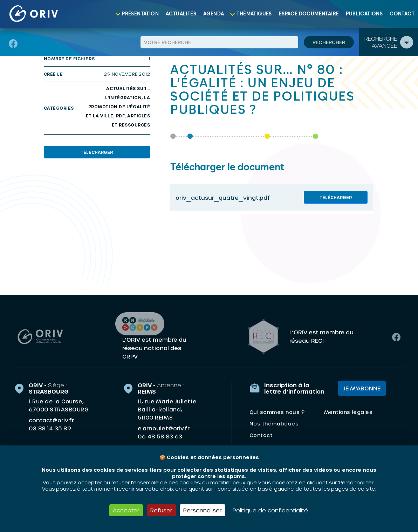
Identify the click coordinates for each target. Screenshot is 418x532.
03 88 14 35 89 (50, 428)
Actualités (181, 14)
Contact (402, 14)
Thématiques (254, 14)
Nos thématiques (274, 424)
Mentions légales (348, 412)
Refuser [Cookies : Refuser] (161, 510)
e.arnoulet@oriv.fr (164, 428)
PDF (121, 116)
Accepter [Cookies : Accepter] (126, 510)
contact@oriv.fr (51, 420)
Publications (364, 14)
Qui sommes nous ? (277, 412)
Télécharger (97, 152)
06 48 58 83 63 (160, 436)
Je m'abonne (362, 388)
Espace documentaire (309, 14)
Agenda (214, 14)
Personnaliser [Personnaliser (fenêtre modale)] (203, 510)
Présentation (140, 14)
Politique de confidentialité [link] (270, 510)
